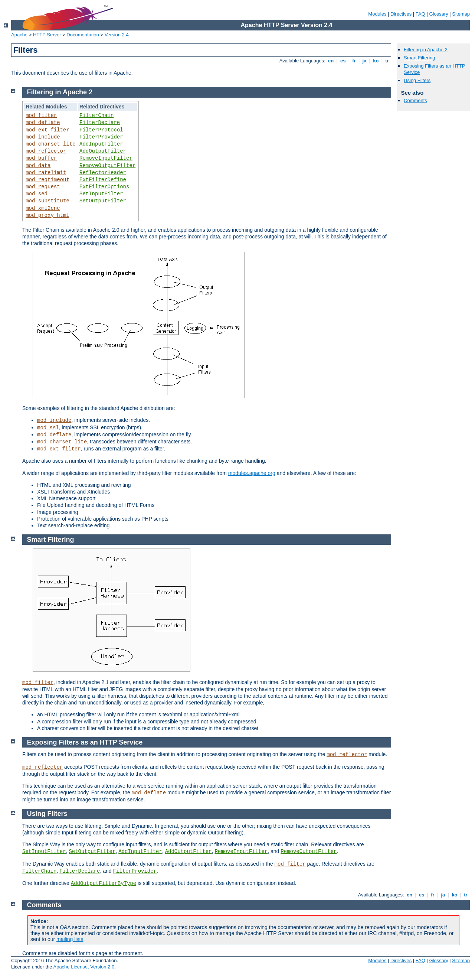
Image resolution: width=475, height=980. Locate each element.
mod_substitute (47, 201)
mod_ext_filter (47, 130)
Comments (415, 100)
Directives (401, 14)
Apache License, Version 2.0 (84, 967)
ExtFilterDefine (103, 180)
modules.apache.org (252, 473)
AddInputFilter (101, 144)
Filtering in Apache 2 (426, 50)
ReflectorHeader (103, 173)
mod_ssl (48, 428)
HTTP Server (47, 35)
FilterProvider (101, 137)
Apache (19, 35)
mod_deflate (43, 123)
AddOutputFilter (103, 151)
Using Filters (417, 80)
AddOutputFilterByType (104, 883)
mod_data (38, 166)
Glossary (438, 14)
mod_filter (41, 115)
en (331, 61)
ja (364, 61)
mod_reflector (46, 151)
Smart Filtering (420, 58)
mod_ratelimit (46, 173)
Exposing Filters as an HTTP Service (85, 742)
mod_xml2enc (43, 208)
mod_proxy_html (47, 215)
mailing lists (70, 939)
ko (376, 61)
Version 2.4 (117, 35)
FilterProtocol (101, 130)
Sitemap (461, 14)
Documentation (83, 35)
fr (354, 61)
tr (387, 61)
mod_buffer (41, 158)
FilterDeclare (100, 123)
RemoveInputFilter (106, 158)
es (343, 61)
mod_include (43, 137)
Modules (377, 14)
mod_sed (37, 194)
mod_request (43, 187)
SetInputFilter (101, 194)
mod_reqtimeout (47, 180)
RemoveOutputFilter (107, 166)
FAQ (420, 14)
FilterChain (96, 115)
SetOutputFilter (103, 201)
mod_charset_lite (50, 144)
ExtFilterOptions (104, 187)
